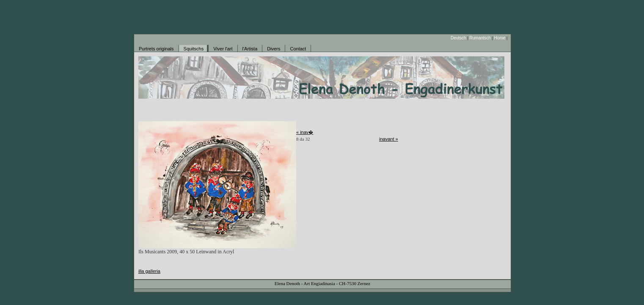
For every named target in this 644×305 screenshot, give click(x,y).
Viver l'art (223, 49)
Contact (298, 49)
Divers (274, 49)
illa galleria (149, 271)
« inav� (305, 132)
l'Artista (250, 49)
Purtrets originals (156, 49)
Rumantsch (480, 38)
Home (500, 38)
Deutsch (458, 38)
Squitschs (194, 49)
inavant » (389, 139)
